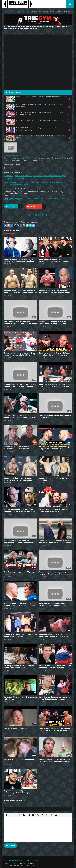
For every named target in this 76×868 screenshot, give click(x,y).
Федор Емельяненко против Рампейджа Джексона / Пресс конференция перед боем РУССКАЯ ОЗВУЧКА (55, 542)
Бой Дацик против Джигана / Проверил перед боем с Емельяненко (20, 573)
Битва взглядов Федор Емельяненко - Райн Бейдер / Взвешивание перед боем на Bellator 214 (21, 291)
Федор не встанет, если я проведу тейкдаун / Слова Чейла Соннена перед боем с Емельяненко (55, 573)
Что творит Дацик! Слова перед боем (19, 759)
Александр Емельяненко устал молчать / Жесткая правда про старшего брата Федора (55, 761)
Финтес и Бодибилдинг (12, 12)
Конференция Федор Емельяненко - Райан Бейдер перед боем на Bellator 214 (19, 260)
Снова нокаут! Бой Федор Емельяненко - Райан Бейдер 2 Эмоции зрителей (55, 729)
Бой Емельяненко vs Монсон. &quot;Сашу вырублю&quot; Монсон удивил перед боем (53, 635)
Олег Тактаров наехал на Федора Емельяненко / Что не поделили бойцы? (21, 604)
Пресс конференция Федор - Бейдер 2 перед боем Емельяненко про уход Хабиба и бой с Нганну (54, 354)
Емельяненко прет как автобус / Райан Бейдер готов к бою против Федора (20, 385)
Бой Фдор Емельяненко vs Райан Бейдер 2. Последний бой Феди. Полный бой (55, 385)
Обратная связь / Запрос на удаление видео (22, 860)
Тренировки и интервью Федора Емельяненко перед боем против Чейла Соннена (20, 323)
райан (29, 198)
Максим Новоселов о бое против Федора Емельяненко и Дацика (21, 635)
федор (11, 198)
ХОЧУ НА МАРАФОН (38, 215)
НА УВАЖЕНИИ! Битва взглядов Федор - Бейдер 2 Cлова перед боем (55, 448)
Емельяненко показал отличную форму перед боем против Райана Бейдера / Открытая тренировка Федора (20, 354)
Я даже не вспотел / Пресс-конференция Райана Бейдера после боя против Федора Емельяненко (19, 792)
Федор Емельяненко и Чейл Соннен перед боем (53, 479)
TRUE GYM (26, 12)
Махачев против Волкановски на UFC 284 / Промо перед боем (54, 510)
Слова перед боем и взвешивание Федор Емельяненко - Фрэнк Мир (18, 479)
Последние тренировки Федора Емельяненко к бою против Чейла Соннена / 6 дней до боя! (52, 604)
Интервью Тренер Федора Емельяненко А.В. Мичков (20, 698)
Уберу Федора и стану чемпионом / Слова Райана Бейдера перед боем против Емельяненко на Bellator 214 (53, 323)
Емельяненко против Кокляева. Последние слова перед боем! (17, 448)
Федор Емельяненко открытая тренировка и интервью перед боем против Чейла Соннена (19, 542)
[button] (6, 815)
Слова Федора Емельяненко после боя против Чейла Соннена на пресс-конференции (54, 698)
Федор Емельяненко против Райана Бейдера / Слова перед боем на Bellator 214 (20, 510)
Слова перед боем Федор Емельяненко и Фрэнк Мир (55, 416)
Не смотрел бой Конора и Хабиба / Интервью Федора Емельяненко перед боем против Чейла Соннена (54, 291)
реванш (43, 198)
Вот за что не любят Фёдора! (16, 728)
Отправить (11, 845)
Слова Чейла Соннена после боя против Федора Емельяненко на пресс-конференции (55, 667)
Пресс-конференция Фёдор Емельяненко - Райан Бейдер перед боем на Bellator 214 (53, 260)
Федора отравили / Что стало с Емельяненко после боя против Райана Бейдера (20, 416)
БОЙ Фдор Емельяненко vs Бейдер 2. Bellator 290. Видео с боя (19, 667)
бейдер (36, 198)
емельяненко (20, 198)
